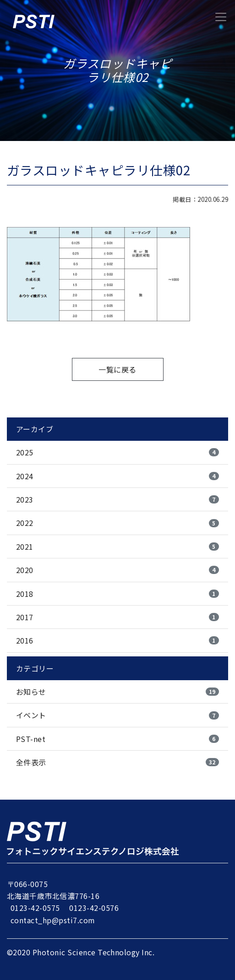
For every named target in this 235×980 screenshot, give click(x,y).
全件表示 (117, 762)
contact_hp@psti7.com (53, 920)
